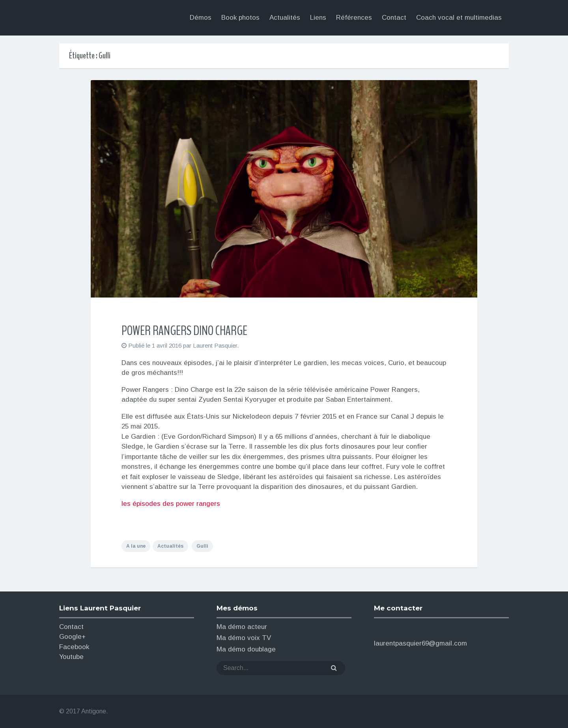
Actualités (170, 546)
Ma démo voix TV (244, 638)
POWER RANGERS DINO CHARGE (184, 331)
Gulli (202, 546)
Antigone (94, 711)
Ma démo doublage (246, 649)
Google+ (72, 637)
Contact (71, 627)
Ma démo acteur (242, 627)
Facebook (74, 647)
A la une (136, 546)
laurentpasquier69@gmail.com (420, 643)
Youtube (71, 657)
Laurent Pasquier (126, 18)
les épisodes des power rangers (171, 504)
